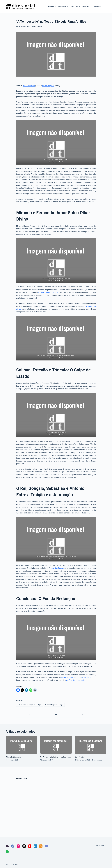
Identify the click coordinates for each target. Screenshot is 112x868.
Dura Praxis (79, 757)
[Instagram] (18, 846)
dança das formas (57, 568)
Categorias (64, 6)
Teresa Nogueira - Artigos (54, 705)
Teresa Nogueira (48, 86)
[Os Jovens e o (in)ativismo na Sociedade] (56, 745)
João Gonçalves (29, 86)
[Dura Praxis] (91, 745)
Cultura (40, 27)
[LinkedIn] (83, 715)
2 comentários (97, 760)
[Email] (7, 846)
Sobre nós (87, 6)
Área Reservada (101, 846)
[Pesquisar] (106, 6)
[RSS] (41, 846)
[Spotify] (7, 852)
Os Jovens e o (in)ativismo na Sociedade (56, 757)
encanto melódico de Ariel (48, 292)
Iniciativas (76, 6)
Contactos (98, 6)
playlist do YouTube (69, 677)
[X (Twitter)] (56, 715)
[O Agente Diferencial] (21, 745)
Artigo (34, 27)
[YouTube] (30, 846)
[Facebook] (30, 715)
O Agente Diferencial (13, 757)
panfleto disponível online (76, 680)
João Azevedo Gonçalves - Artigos (30, 705)
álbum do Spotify (89, 677)
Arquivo (52, 6)
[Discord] (47, 846)
